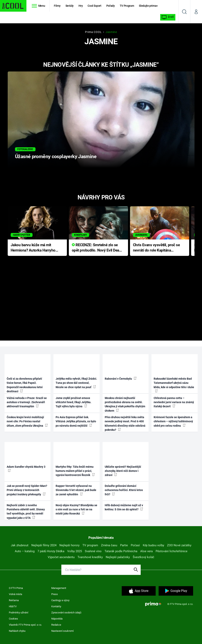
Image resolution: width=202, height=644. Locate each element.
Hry (81, 6)
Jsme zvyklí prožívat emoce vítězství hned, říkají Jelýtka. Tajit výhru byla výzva (73, 402)
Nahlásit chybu (17, 631)
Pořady (111, 6)
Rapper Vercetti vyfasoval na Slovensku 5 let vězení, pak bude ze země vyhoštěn (76, 490)
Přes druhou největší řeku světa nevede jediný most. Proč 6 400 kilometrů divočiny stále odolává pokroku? (125, 423)
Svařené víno (93, 551)
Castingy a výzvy (60, 600)
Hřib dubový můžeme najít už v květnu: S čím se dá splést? (124, 507)
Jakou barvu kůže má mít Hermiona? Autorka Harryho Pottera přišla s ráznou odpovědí (33, 248)
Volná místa (15, 594)
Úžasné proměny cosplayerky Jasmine (56, 156)
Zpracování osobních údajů (66, 613)
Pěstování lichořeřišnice (172, 551)
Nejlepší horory (69, 545)
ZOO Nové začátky (179, 545)
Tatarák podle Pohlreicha (121, 551)
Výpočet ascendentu (61, 557)
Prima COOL (93, 32)
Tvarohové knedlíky (90, 557)
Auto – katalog (25, 551)
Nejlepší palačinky (118, 557)
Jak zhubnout (20, 545)
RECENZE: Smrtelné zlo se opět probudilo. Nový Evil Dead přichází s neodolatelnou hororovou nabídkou (97, 248)
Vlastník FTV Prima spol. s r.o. (25, 625)
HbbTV (13, 606)
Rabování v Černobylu (121, 378)
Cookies (13, 619)
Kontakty (56, 606)
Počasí (135, 545)
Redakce (56, 625)
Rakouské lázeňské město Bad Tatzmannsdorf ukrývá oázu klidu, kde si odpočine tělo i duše (174, 385)
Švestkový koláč (144, 557)
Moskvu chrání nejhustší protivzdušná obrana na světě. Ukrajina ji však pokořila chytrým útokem (125, 404)
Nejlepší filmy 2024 (44, 545)
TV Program (127, 6)
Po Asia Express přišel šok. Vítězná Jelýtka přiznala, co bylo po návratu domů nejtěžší (76, 421)
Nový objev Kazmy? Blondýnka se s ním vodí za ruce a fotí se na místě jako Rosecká (76, 509)
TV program (90, 545)
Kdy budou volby (153, 545)
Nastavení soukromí (62, 631)
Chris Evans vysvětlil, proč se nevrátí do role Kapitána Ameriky (156, 248)
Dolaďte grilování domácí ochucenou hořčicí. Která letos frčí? (124, 490)
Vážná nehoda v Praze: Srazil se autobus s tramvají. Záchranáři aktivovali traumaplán (27, 402)
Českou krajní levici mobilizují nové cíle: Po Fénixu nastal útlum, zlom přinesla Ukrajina (27, 421)
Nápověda (57, 619)
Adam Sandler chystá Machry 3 (26, 468)
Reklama (14, 600)
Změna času (109, 545)
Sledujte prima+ (148, 6)
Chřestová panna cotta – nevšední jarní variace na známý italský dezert (174, 402)
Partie (124, 545)
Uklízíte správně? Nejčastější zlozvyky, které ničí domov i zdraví (123, 471)
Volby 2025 (75, 551)
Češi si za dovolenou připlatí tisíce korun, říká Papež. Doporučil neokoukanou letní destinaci (25, 385)
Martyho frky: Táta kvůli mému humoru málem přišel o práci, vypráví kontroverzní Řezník (75, 471)
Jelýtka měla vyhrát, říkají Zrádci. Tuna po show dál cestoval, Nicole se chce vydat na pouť (76, 383)
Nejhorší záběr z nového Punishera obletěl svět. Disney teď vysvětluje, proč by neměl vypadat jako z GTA (26, 512)
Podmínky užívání (19, 613)
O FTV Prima (16, 588)
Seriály (70, 6)
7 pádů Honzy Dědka (51, 551)
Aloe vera (146, 551)
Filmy (57, 6)
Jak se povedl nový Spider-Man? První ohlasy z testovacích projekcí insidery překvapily (27, 490)
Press (55, 594)
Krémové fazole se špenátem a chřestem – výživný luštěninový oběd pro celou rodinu (173, 421)
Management (59, 588)
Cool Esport (94, 6)
